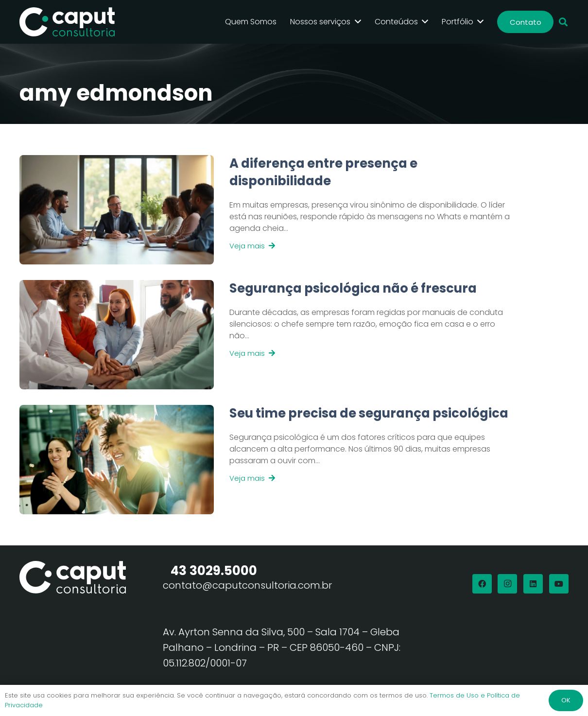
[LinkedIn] (533, 584)
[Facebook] (482, 584)
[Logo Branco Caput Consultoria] (67, 22)
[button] (563, 22)
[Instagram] (507, 584)
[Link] (365, 210)
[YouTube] (559, 584)
